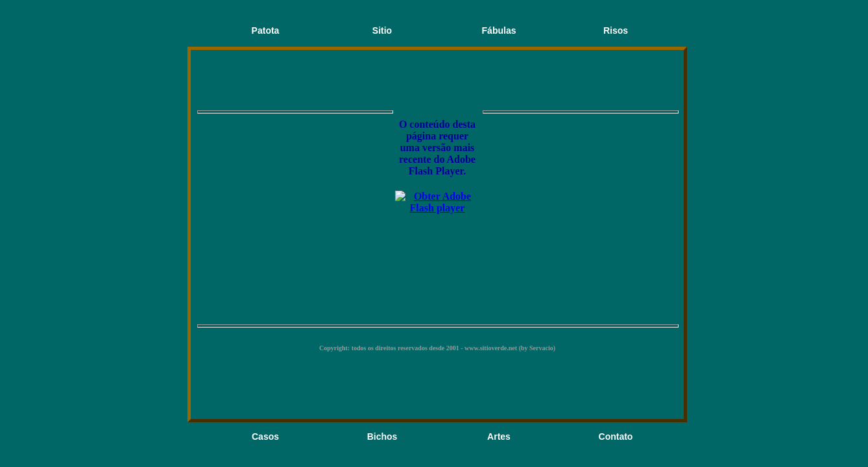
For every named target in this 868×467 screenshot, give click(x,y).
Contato (616, 437)
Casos (265, 437)
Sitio (382, 30)
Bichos (382, 437)
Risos (616, 30)
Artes (499, 437)
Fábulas (499, 30)
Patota (266, 30)
